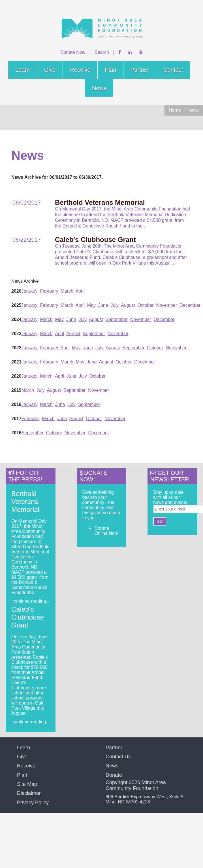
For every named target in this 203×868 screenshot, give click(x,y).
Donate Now (73, 52)
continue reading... (31, 601)
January (30, 291)
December (190, 305)
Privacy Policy (33, 803)
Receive (80, 70)
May (91, 305)
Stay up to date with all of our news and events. (171, 497)
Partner (140, 70)
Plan (110, 70)
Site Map (27, 784)
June (103, 305)
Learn (23, 70)
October (146, 305)
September (117, 319)
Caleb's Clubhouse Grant (28, 617)
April (80, 291)
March (67, 291)
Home (175, 110)
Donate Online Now (106, 531)
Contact (173, 70)
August (128, 305)
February (49, 291)
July (114, 305)
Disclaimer (29, 793)
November (166, 305)
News (99, 88)
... (146, 226)
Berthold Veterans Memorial (25, 502)
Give (50, 70)
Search (102, 52)
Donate (114, 775)
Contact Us (118, 757)
